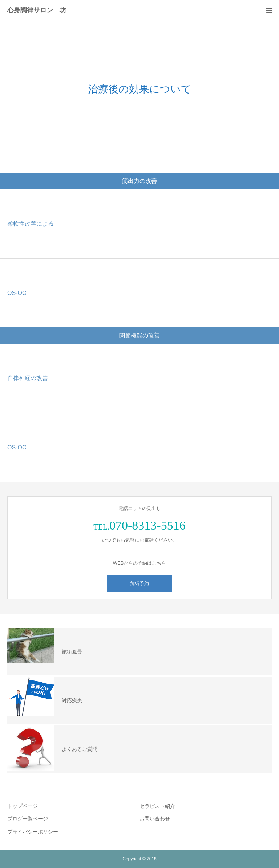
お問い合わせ (155, 819)
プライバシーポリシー (33, 832)
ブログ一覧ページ (28, 819)
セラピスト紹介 (157, 806)
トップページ (23, 806)
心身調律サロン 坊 (37, 10)
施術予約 (139, 583)
